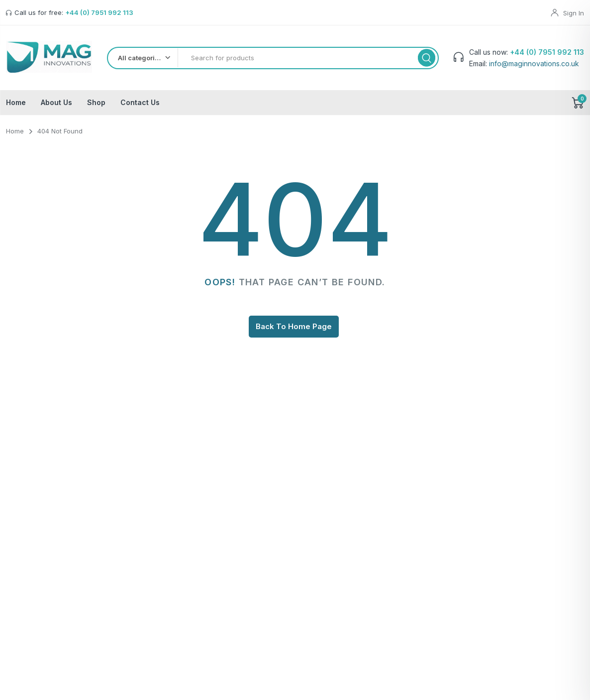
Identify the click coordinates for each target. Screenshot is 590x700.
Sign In (574, 13)
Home (16, 105)
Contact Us (140, 105)
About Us (56, 105)
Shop (96, 105)
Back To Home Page (294, 329)
